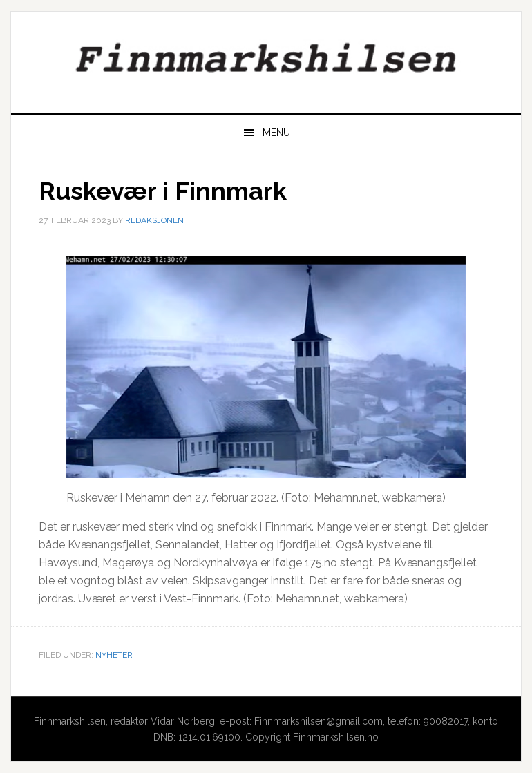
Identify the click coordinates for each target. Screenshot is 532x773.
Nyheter (114, 655)
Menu (276, 133)
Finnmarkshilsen (266, 57)
